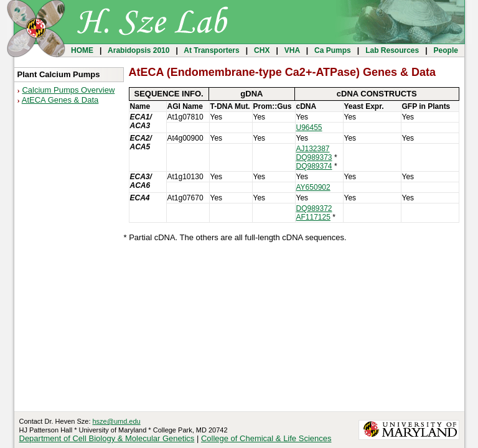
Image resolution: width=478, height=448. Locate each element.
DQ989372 (314, 208)
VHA (292, 50)
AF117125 (313, 217)
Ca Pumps (333, 50)
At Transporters (212, 50)
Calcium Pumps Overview (68, 90)
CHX (262, 50)
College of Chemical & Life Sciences (266, 438)
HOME (82, 50)
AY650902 (313, 187)
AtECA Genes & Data (60, 100)
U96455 (309, 128)
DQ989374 (314, 166)
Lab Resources (392, 50)
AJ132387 (313, 149)
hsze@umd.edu (117, 421)
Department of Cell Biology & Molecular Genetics (107, 438)
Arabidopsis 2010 (139, 50)
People (446, 50)
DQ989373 (314, 157)
